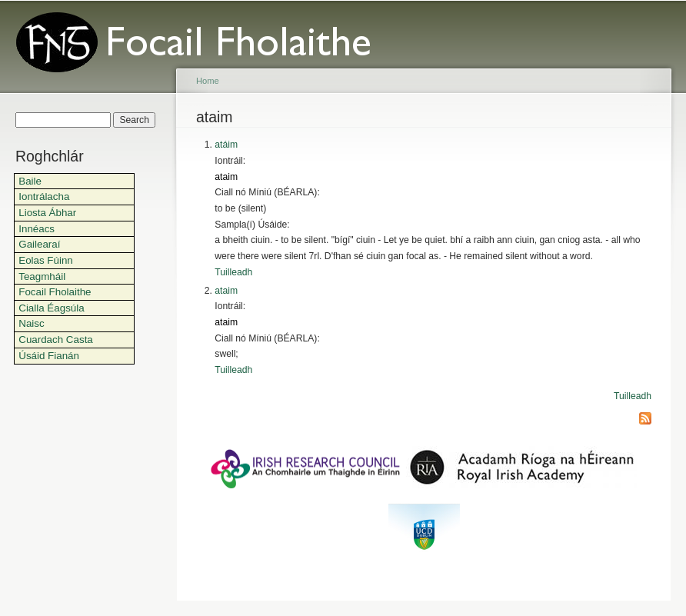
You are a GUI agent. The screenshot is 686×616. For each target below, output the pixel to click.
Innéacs (37, 229)
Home (208, 81)
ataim (226, 177)
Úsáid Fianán (49, 356)
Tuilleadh (233, 272)
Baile (30, 181)
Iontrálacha (44, 196)
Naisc (31, 323)
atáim (226, 145)
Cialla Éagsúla (51, 308)
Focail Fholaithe (55, 292)
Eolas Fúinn (46, 260)
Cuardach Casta (56, 340)
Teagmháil (42, 276)
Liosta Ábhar (47, 213)
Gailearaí (39, 244)
